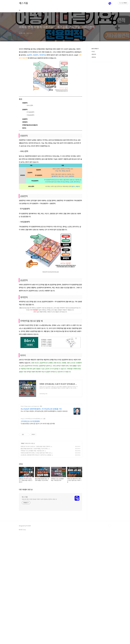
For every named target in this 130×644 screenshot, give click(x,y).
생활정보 (94, 57)
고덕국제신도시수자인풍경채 (30, 493)
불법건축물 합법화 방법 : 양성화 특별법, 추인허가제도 (34, 520)
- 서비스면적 (29, 153)
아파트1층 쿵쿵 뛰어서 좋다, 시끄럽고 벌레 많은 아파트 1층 (36, 525)
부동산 (23, 515)
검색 (106, 3)
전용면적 (25, 151)
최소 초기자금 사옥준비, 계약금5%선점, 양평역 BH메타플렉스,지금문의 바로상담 (44, 483)
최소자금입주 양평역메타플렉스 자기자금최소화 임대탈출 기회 (41, 481)
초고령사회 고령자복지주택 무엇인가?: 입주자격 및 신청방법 (36, 527)
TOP (110, 635)
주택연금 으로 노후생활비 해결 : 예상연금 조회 (32, 522)
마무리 (24, 176)
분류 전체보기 (95, 49)
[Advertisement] (51, 59)
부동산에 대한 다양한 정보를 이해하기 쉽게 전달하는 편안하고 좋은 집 (39, 609)
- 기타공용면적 (30, 163)
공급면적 (25, 167)
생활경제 (94, 54)
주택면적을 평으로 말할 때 (30, 173)
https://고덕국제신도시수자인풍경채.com (32, 490)
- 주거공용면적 (30, 160)
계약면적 (25, 170)
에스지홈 (23, 3)
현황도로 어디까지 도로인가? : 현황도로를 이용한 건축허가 (36, 518)
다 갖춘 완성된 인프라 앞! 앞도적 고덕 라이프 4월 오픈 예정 (38, 495)
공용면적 (25, 157)
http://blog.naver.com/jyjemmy (30, 478)
